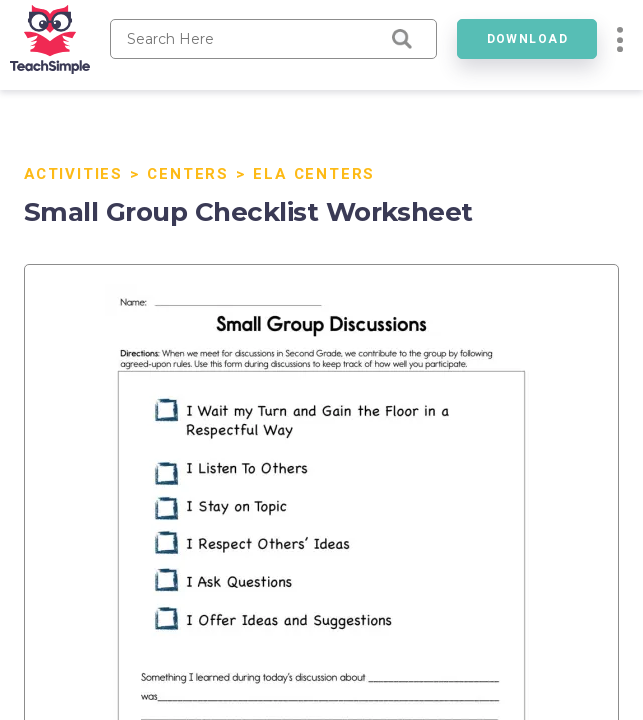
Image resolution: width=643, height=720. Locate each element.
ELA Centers (314, 174)
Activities (73, 174)
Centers (188, 174)
